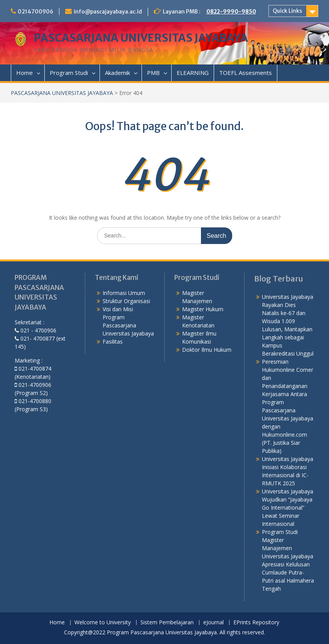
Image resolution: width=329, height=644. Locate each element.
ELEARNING (193, 73)
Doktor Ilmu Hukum (207, 350)
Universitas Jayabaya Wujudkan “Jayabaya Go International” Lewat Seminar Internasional (288, 508)
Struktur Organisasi (126, 301)
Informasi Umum (124, 293)
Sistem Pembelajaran (167, 623)
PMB (153, 73)
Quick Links (287, 11)
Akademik (117, 73)
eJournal (213, 623)
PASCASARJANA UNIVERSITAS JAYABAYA (141, 38)
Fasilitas (113, 341)
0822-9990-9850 (231, 12)
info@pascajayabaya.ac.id (108, 12)
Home (24, 73)
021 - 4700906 (35, 330)
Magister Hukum (203, 309)
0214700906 (35, 12)
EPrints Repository (256, 623)
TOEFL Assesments (245, 73)
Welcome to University (103, 623)
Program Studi (69, 73)
